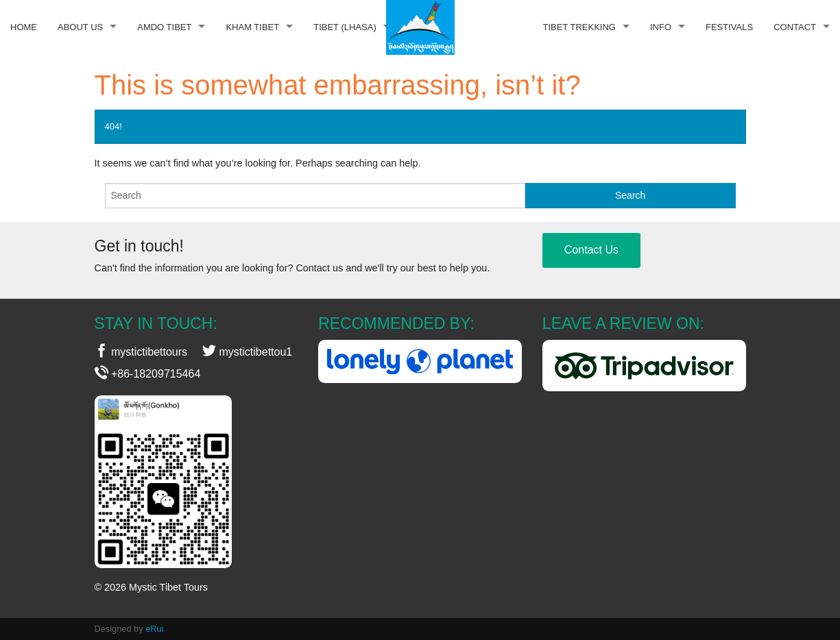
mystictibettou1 (247, 352)
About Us (80, 27)
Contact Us (591, 250)
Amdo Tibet (164, 27)
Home (24, 27)
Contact (795, 27)
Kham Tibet (252, 27)
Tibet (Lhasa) (345, 27)
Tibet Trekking (579, 27)
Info (661, 27)
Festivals (729, 27)
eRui (154, 629)
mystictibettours (141, 352)
